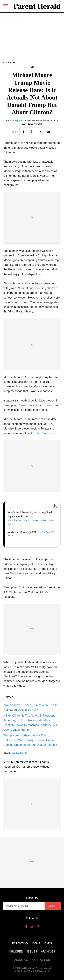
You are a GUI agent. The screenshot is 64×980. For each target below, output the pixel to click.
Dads (32, 67)
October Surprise (42, 433)
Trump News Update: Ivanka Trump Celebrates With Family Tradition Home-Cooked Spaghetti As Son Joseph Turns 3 (30, 740)
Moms (36, 943)
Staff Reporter (17, 120)
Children (16, 952)
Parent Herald (12, 62)
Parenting (20, 943)
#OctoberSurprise (17, 520)
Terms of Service (23, 971)
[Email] (48, 132)
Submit (53, 906)
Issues (32, 952)
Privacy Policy (43, 971)
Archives (48, 952)
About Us (21, 960)
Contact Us (41, 960)
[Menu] (6, 6)
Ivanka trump (19, 753)
